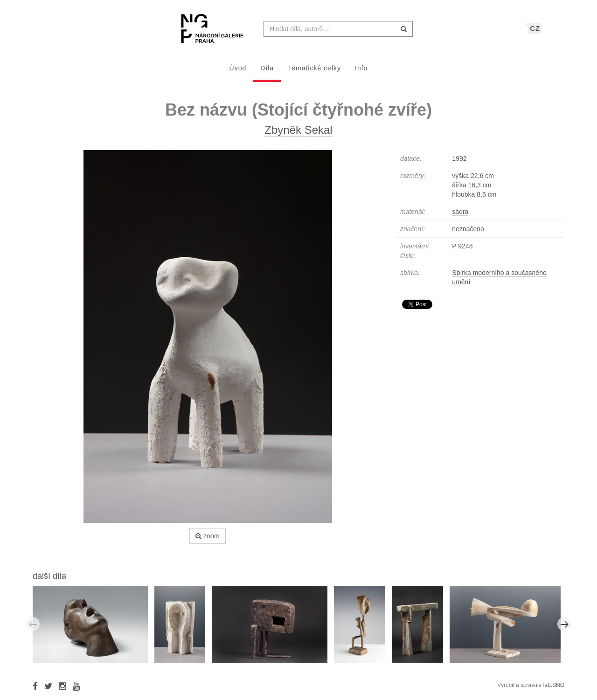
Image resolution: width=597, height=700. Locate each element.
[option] (94, 628)
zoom (207, 541)
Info (361, 73)
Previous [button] (33, 629)
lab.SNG (554, 690)
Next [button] (564, 629)
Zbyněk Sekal (298, 134)
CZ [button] (535, 33)
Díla (267, 73)
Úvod (238, 73)
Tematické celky (314, 73)
